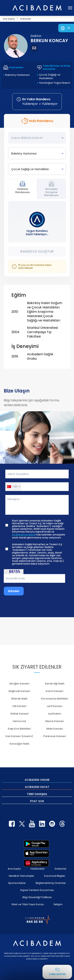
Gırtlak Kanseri (19, 714)
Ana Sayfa (14, 869)
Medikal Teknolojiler (22, 876)
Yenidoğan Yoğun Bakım (55, 83)
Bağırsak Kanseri (19, 691)
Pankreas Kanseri (55, 736)
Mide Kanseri (55, 729)
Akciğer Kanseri (19, 684)
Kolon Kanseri (55, 691)
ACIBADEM (37, 780)
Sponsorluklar (17, 883)
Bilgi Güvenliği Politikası (37, 897)
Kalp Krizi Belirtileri (19, 729)
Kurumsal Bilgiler (55, 876)
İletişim (58, 904)
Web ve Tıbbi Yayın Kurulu (28, 904)
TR (69, 28)
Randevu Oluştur (37, 251)
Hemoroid (19, 721)
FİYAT (37, 801)
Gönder (14, 591)
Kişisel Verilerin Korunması (37, 890)
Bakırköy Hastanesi (17, 75)
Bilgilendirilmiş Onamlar (51, 883)
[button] (13, 487)
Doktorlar (61, 869)
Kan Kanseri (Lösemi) (19, 736)
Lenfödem (55, 714)
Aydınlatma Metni (24, 535)
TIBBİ (37, 794)
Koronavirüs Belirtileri (55, 699)
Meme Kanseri (55, 721)
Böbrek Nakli (19, 699)
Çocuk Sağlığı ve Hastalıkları (50, 76)
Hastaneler (38, 869)
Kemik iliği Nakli (55, 684)
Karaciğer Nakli (19, 744)
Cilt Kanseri (19, 706)
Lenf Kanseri (55, 706)
